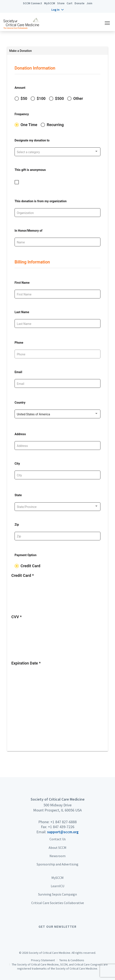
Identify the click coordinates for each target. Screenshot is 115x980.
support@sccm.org (63, 832)
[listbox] (58, 152)
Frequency (22, 114)
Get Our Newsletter (57, 926)
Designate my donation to (32, 140)
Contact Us (58, 839)
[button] (57, 10)
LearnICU (57, 886)
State (18, 495)
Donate (79, 3)
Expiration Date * (26, 663)
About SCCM (57, 848)
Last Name (22, 312)
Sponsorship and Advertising (57, 864)
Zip (17, 525)
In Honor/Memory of (28, 231)
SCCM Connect (32, 3)
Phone (19, 343)
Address (20, 434)
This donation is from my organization (41, 201)
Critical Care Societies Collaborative (58, 903)
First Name (22, 283)
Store (61, 3)
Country (20, 403)
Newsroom (57, 856)
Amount (20, 88)
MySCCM (50, 3)
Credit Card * (23, 575)
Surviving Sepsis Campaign (57, 894)
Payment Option (25, 555)
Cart (69, 3)
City (17, 464)
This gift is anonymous (30, 170)
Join (89, 3)
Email (18, 372)
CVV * (16, 617)
